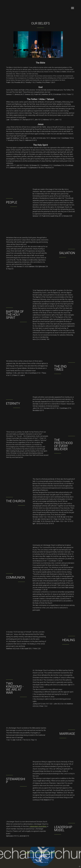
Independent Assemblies (38, 826)
